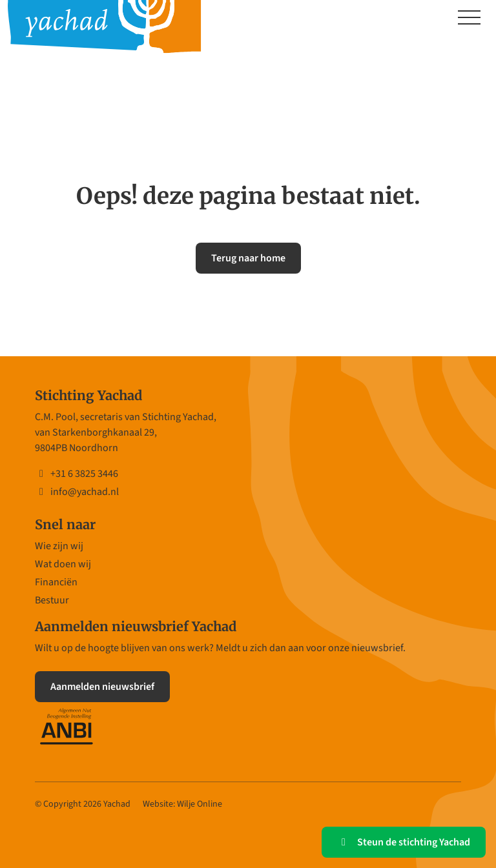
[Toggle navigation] (469, 19)
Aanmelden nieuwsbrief (102, 687)
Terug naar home (248, 258)
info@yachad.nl (77, 492)
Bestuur (52, 600)
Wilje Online (200, 804)
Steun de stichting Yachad (404, 842)
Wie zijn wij (59, 546)
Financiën (56, 582)
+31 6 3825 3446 (77, 474)
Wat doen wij (63, 564)
